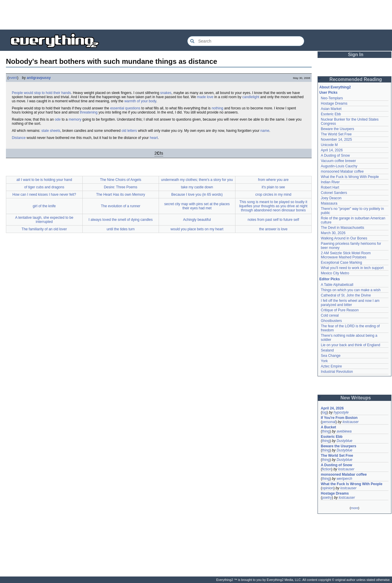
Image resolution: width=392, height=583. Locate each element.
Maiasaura (329, 203)
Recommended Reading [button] (356, 79)
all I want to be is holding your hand (44, 180)
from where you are (273, 180)
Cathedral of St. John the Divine (346, 295)
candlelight (251, 97)
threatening (89, 112)
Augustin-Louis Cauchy (339, 166)
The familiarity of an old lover (44, 229)
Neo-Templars (332, 98)
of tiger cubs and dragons (44, 187)
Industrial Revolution (337, 372)
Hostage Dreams (334, 103)
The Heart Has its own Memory (121, 195)
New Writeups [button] (356, 398)
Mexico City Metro (335, 273)
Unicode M (329, 145)
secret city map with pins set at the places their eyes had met (197, 206)
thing (326, 431)
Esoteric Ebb (331, 114)
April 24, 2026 (332, 408)
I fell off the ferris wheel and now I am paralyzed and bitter (350, 303)
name (265, 131)
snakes (166, 93)
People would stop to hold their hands (41, 93)
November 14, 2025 (336, 140)
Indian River (330, 182)
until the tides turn (121, 229)
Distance (19, 138)
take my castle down (197, 187)
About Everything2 (335, 87)
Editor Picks (330, 279)
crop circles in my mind (273, 195)
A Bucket (328, 427)
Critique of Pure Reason (340, 310)
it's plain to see (273, 187)
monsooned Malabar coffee (342, 171)
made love (205, 97)
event (13, 78)
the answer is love (273, 229)
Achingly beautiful (197, 220)
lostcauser (350, 422)
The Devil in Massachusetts (343, 228)
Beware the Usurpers (337, 129)
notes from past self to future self (273, 220)
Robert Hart (330, 187)
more (354, 508)
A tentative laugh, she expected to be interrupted (44, 220)
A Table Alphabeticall (337, 285)
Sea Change (331, 356)
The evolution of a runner (121, 206)
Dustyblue (344, 441)
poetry (327, 498)
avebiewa (344, 431)
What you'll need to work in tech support (352, 268)
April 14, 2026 (332, 150)
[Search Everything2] (246, 41)
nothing (217, 108)
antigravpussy (39, 78)
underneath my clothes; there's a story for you (197, 180)
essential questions (125, 108)
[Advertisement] (196, 15)
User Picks (328, 93)
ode (58, 119)
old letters (129, 131)
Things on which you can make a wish (351, 290)
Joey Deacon (331, 198)
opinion (328, 488)
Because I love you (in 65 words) (197, 195)
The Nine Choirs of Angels (121, 180)
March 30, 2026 (333, 233)
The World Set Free (336, 134)
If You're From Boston (339, 418)
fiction (327, 469)
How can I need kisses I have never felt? (44, 195)
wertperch (344, 479)
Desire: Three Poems (121, 187)
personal (329, 422)
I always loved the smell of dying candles (121, 220)
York (324, 361)
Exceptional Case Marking (341, 263)
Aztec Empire (331, 366)
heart (154, 138)
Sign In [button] (356, 55)
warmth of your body (140, 101)
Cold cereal (330, 315)
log (324, 412)
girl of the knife (44, 206)
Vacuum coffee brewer (338, 161)
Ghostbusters (331, 321)
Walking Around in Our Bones (344, 238)
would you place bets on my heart (197, 229)
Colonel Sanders (334, 193)
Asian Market (331, 109)
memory (75, 119)
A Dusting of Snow (335, 156)
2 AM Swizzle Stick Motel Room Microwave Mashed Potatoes (346, 255)
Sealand (327, 350)
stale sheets (51, 131)
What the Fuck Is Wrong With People (350, 177)
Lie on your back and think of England (350, 345)
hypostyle (341, 412)
